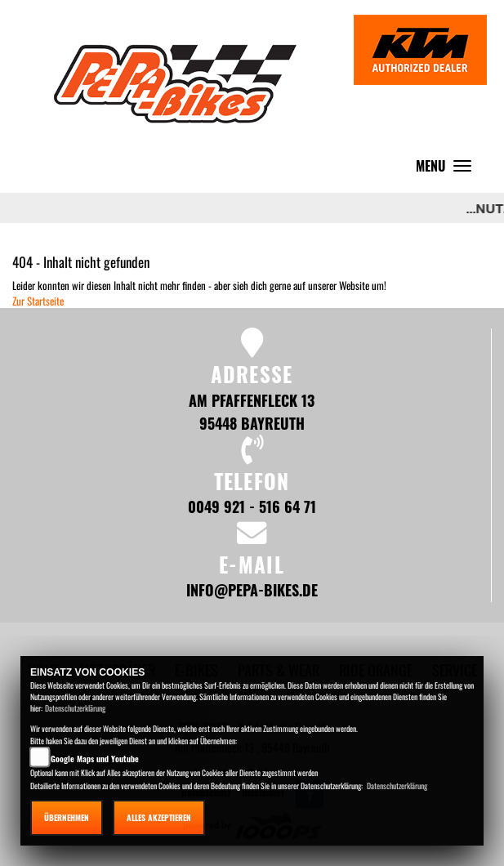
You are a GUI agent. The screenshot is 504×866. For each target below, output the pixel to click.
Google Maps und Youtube (95, 759)
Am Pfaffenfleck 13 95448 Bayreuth (252, 411)
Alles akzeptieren (159, 817)
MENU (448, 170)
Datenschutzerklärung (75, 708)
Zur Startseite (38, 301)
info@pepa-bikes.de (252, 589)
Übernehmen (67, 817)
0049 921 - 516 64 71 (252, 506)
